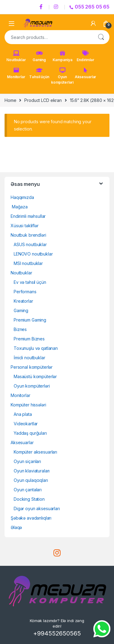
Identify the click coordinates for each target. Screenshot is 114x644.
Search (101, 37)
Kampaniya (62, 56)
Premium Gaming (30, 320)
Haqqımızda (22, 197)
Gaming (39, 56)
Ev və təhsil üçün (30, 282)
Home (10, 100)
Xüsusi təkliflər (25, 226)
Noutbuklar (16, 56)
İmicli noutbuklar (29, 358)
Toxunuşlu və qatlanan (36, 348)
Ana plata (23, 414)
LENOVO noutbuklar (33, 254)
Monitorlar (16, 73)
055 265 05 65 (89, 7)
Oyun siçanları (27, 461)
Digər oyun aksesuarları (37, 508)
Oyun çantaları (28, 490)
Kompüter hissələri (28, 405)
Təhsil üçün (39, 73)
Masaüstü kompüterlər (35, 376)
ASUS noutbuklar (30, 244)
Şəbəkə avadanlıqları (31, 518)
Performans (25, 292)
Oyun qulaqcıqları (31, 480)
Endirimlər (85, 56)
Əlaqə (16, 527)
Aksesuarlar (85, 73)
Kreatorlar (23, 301)
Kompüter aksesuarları (35, 452)
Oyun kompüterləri (62, 76)
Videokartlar (26, 424)
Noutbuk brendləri (28, 235)
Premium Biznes (29, 339)
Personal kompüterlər (32, 367)
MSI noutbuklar (28, 263)
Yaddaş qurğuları (30, 433)
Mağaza (19, 207)
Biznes (20, 329)
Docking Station (29, 499)
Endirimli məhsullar (28, 216)
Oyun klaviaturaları (32, 471)
